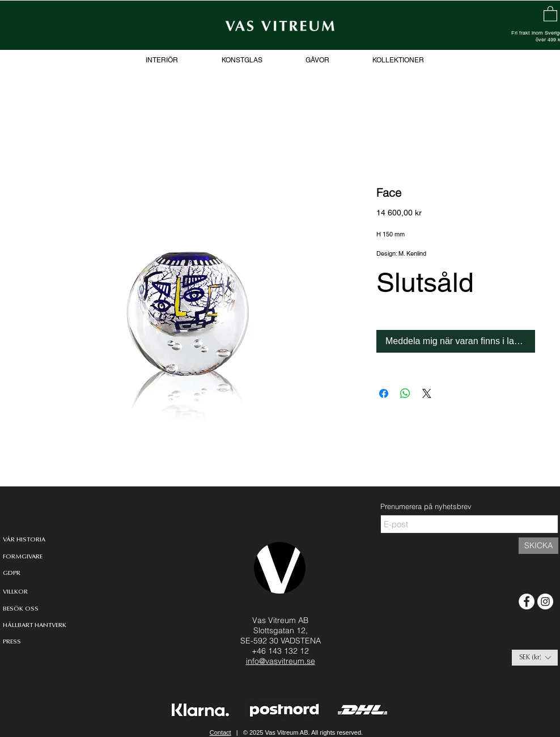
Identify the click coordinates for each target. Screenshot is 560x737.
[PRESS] (20, 642)
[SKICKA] (538, 546)
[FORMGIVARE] (23, 557)
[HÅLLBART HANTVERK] (37, 626)
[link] (550, 13)
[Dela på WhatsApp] (405, 393)
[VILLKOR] (15, 592)
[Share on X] (427, 393)
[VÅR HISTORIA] (24, 540)
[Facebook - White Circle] (527, 602)
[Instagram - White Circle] (545, 602)
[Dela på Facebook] (384, 393)
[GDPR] (12, 573)
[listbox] (535, 658)
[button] (535, 658)
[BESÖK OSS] (21, 609)
